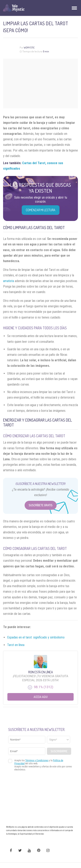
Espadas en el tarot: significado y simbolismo (36, 637)
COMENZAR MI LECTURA (41, 210)
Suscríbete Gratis (41, 505)
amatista (9, 281)
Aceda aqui (41, 697)
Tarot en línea (16, 645)
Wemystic (29, 48)
